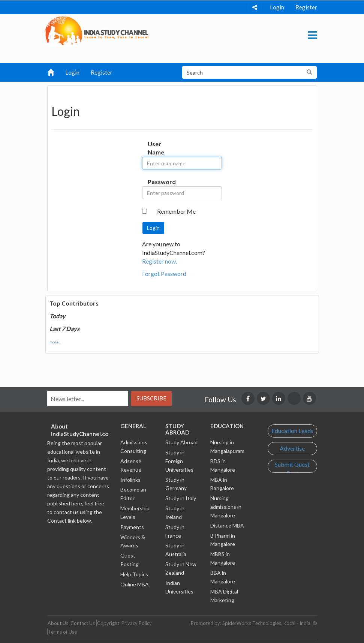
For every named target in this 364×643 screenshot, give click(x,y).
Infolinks (130, 480)
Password (155, 182)
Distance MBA (227, 525)
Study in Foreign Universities (179, 461)
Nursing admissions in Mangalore (226, 507)
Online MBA (135, 584)
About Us (58, 623)
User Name (155, 148)
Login (277, 7)
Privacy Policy (137, 623)
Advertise (292, 448)
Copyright (108, 623)
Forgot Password (164, 274)
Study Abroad (181, 442)
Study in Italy (181, 498)
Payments (132, 527)
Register (306, 7)
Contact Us (83, 623)
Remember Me (176, 211)
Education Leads (292, 431)
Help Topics (134, 574)
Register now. (160, 261)
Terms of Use (62, 632)
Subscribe (151, 398)
